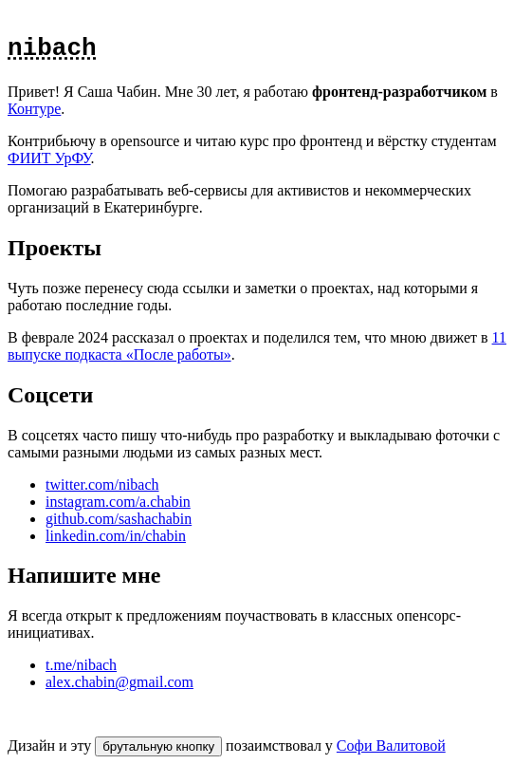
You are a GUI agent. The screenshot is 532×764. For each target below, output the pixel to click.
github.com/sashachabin (119, 519)
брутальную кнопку (158, 746)
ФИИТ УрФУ (49, 158)
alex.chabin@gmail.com (119, 682)
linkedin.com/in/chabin (116, 536)
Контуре (34, 109)
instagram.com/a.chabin (118, 502)
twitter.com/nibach (102, 484)
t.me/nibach (81, 665)
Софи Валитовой (391, 745)
